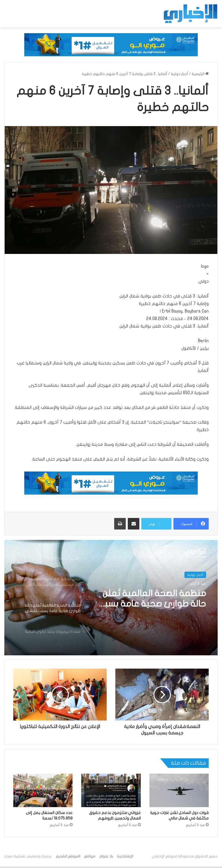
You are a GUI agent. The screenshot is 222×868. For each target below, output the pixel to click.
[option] (111, 598)
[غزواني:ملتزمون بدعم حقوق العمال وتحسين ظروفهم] (111, 790)
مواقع (90, 856)
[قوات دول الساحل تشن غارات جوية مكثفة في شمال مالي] (179, 790)
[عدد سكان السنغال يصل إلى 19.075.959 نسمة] (43, 790)
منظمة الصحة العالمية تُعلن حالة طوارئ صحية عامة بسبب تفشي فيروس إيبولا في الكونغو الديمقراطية (152, 599)
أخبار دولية (180, 74)
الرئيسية (200, 74)
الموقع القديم (68, 856)
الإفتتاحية (125, 856)
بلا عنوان (106, 856)
